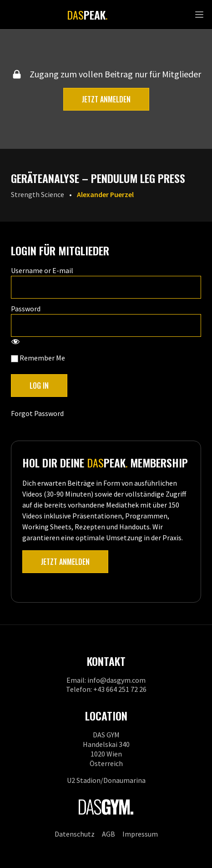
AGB (109, 834)
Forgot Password (37, 413)
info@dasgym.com (116, 680)
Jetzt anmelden (106, 99)
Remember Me (38, 358)
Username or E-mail (42, 270)
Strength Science (38, 194)
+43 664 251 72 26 (120, 689)
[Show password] (15, 342)
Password (26, 309)
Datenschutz (75, 834)
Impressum (140, 834)
